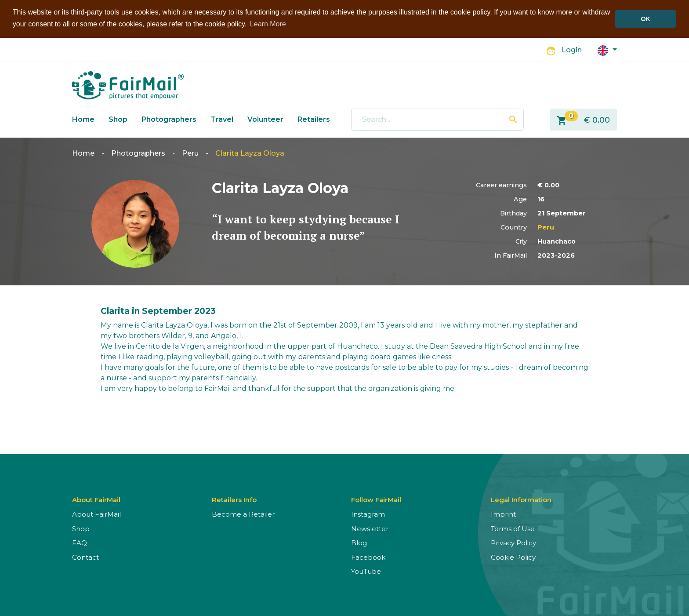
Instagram (368, 514)
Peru (190, 153)
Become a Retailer (243, 514)
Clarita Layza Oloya (250, 153)
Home (83, 119)
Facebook (368, 557)
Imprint (503, 514)
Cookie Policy (513, 557)
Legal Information (521, 500)
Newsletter (370, 528)
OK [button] (645, 19)
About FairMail (96, 514)
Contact (85, 557)
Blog (359, 543)
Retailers (314, 119)
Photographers (169, 119)
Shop (118, 119)
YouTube (366, 571)
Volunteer (265, 119)
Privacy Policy (513, 543)
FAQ (80, 543)
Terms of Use (513, 528)
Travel (222, 119)
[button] (607, 49)
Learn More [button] (268, 24)
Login (572, 50)
